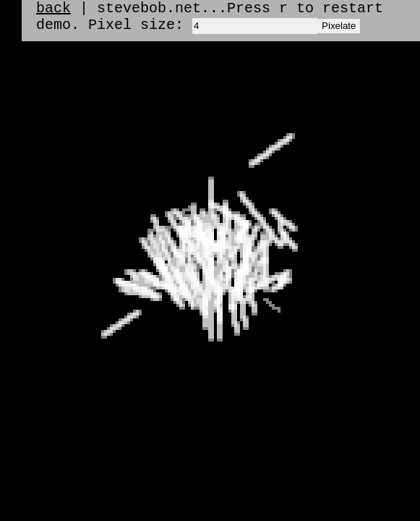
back (53, 10)
